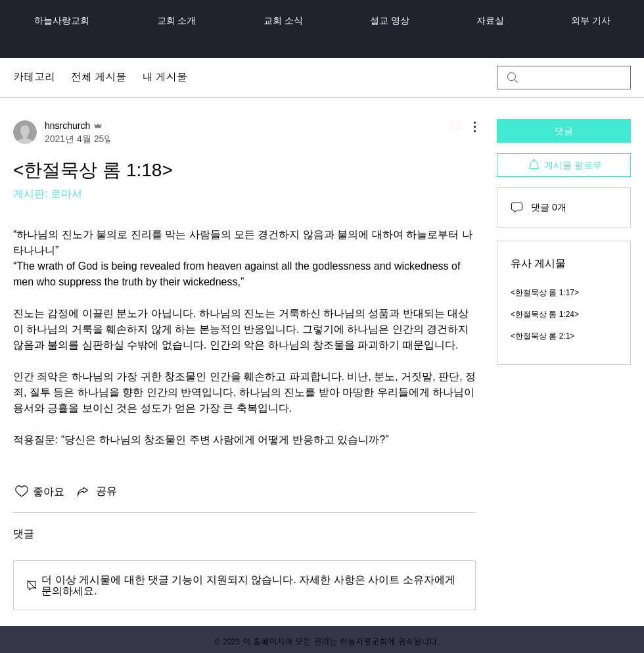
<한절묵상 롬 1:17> (545, 293)
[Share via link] (96, 491)
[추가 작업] (468, 127)
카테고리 (34, 77)
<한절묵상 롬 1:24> (545, 314)
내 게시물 (164, 77)
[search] (564, 78)
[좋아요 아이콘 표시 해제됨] (22, 491)
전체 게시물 (99, 77)
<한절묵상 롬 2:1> (542, 336)
